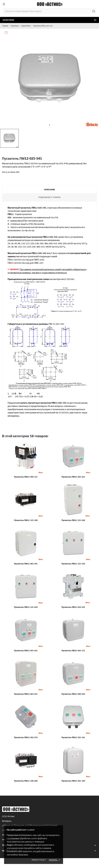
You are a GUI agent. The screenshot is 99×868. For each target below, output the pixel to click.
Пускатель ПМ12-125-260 (73, 520)
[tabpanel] (49, 78)
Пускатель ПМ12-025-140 (73, 781)
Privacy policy (39, 860)
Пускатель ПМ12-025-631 (26, 650)
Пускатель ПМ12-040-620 (73, 694)
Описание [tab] (49, 189)
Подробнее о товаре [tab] (49, 197)
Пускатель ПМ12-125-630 (26, 607)
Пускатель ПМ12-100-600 (26, 781)
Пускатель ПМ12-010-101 (73, 607)
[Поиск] (49, 11)
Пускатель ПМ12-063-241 (26, 564)
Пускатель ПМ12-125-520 (73, 564)
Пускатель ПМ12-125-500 (26, 520)
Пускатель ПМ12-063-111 (73, 650)
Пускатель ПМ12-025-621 (73, 477)
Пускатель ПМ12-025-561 (73, 737)
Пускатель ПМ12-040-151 (26, 477)
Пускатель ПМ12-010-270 (26, 737)
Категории (49, 20)
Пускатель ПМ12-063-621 (26, 694)
